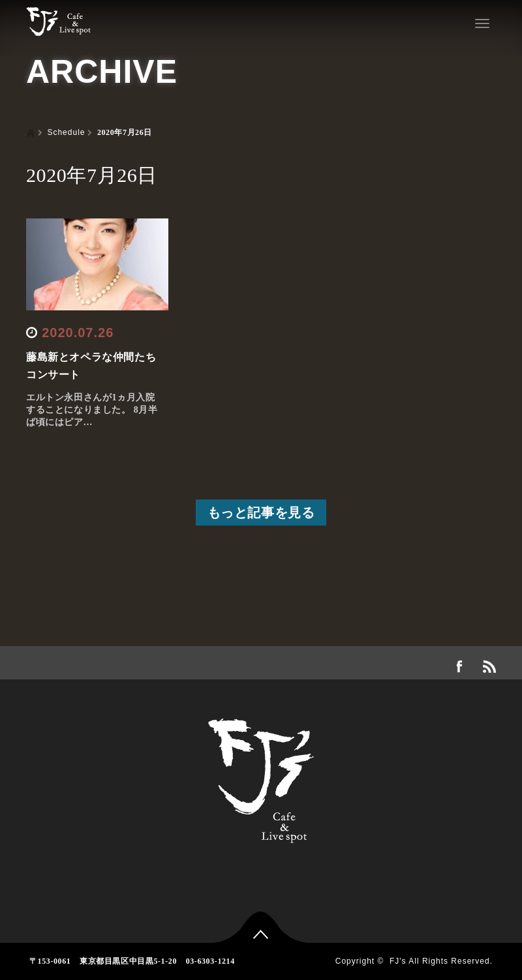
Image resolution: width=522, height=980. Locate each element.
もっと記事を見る (261, 512)
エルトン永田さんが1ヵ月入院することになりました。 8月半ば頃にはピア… (92, 410)
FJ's (398, 961)
